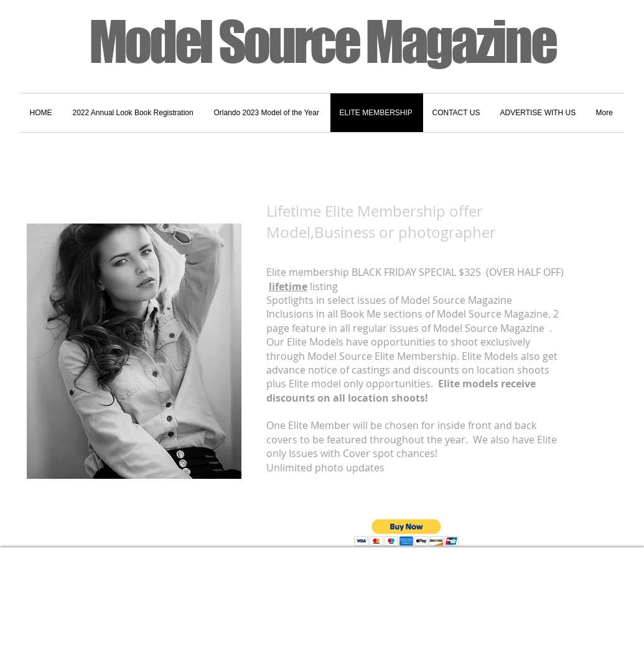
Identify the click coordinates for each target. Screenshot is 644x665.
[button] (407, 533)
